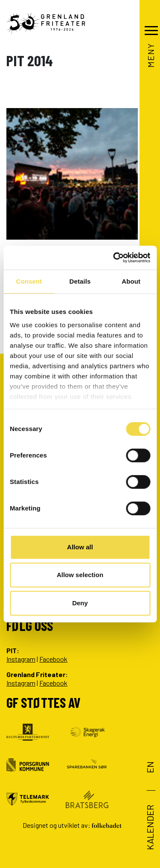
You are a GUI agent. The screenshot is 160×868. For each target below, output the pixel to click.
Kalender (150, 827)
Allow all (80, 547)
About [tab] (131, 281)
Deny (80, 603)
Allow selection (80, 575)
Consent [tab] (29, 281)
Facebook (53, 659)
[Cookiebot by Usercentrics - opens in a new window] (114, 258)
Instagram (21, 659)
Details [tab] (80, 281)
